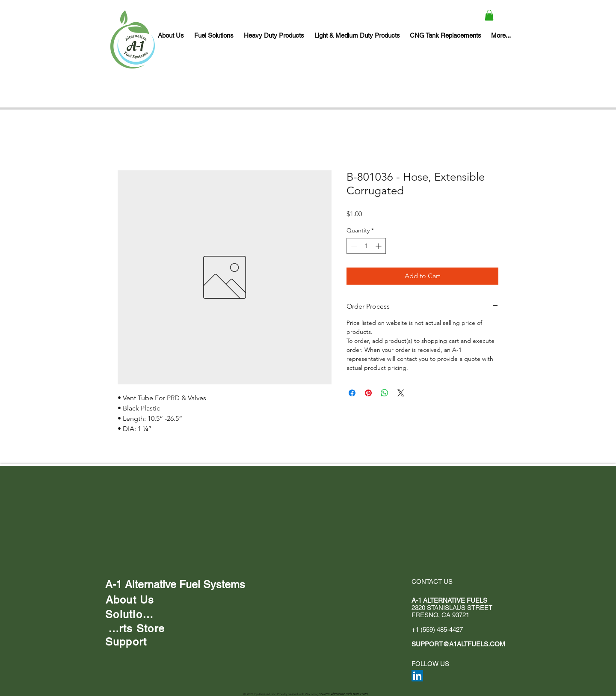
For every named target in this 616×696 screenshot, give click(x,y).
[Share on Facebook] (352, 393)
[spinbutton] (366, 246)
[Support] (126, 642)
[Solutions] (130, 614)
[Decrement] (353, 246)
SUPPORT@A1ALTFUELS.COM (458, 644)
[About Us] (130, 600)
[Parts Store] (135, 628)
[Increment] (379, 246)
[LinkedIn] (417, 676)
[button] (489, 15)
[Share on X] (401, 393)
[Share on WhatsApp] (385, 393)
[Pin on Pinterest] (368, 393)
